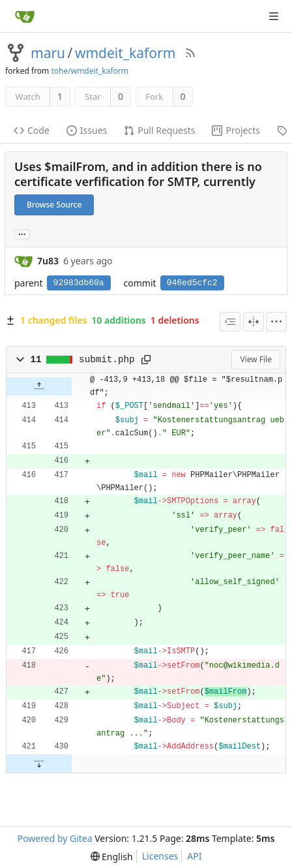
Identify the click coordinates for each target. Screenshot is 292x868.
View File (256, 359)
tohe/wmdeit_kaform (90, 71)
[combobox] (230, 322)
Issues (87, 130)
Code (32, 130)
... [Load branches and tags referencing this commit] (22, 233)
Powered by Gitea (55, 838)
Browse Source (54, 205)
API (194, 856)
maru (48, 53)
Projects (236, 130)
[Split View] (254, 322)
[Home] (25, 16)
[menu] (276, 322)
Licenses (160, 856)
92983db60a (79, 283)
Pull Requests (159, 130)
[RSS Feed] (190, 53)
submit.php (107, 360)
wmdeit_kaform (125, 53)
